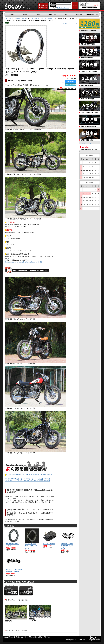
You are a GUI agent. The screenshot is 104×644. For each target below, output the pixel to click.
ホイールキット (34, 18)
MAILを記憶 (53, 8)
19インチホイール (46, 18)
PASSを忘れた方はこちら (63, 8)
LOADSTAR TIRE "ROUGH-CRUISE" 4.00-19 (31, 546)
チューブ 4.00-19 (49, 544)
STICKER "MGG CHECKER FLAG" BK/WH (68, 546)
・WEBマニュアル (85, 143)
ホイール (25, 18)
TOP (6, 18)
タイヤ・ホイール (14, 18)
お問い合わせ (47, 637)
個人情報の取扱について (17, 637)
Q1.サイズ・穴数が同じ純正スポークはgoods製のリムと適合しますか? (29, 475)
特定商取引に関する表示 (34, 637)
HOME (6, 637)
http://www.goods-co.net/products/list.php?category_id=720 (24, 262)
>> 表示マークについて (70, 23)
